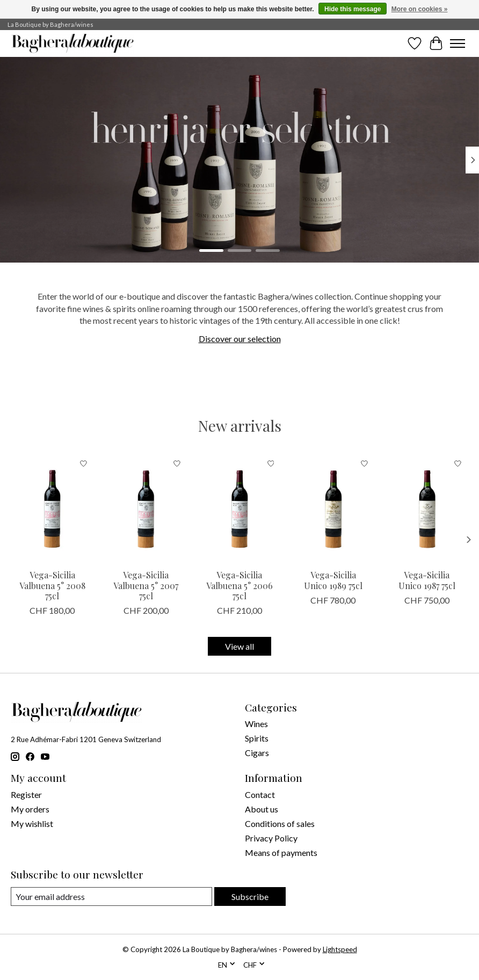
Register (26, 794)
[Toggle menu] (458, 43)
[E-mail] (111, 896)
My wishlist (32, 823)
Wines (256, 724)
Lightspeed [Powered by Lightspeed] (340, 949)
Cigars (257, 753)
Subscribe (250, 896)
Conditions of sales (280, 823)
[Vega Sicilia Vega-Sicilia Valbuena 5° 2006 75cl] (240, 508)
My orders (30, 809)
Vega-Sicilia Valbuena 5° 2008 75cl (52, 585)
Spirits (257, 738)
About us (262, 809)
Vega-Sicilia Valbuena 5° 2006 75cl (240, 585)
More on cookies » (420, 9)
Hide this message (353, 9)
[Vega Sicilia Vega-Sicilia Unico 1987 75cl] (427, 508)
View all (240, 646)
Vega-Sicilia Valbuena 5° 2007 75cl (146, 585)
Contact (260, 794)
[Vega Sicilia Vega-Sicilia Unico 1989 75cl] (333, 508)
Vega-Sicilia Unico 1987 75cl (427, 580)
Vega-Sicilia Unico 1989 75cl (333, 580)
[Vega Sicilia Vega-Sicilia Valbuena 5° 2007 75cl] (146, 508)
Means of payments (281, 852)
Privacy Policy (271, 838)
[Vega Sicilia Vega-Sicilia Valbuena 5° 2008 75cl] (52, 508)
